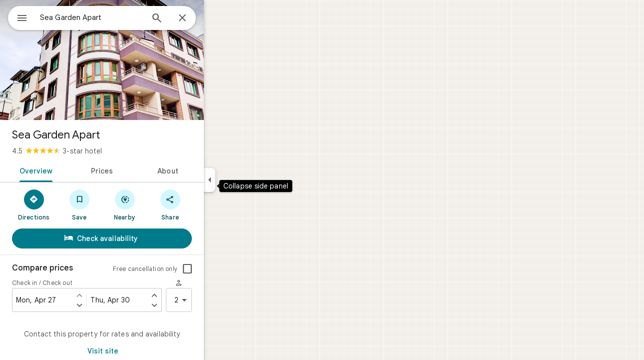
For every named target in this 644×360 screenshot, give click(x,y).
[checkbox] (223, 269)
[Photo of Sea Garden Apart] (138, 60)
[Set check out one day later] (190, 305)
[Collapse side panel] (246, 180)
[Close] (218, 18)
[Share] (206, 204)
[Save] (115, 204)
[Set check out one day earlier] (190, 295)
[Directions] (70, 204)
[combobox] (117, 17)
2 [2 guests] (218, 300)
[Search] (193, 19)
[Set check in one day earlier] (115, 295)
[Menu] (18, 17)
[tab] (70, 170)
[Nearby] (161, 204)
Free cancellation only (181, 269)
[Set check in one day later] (115, 305)
